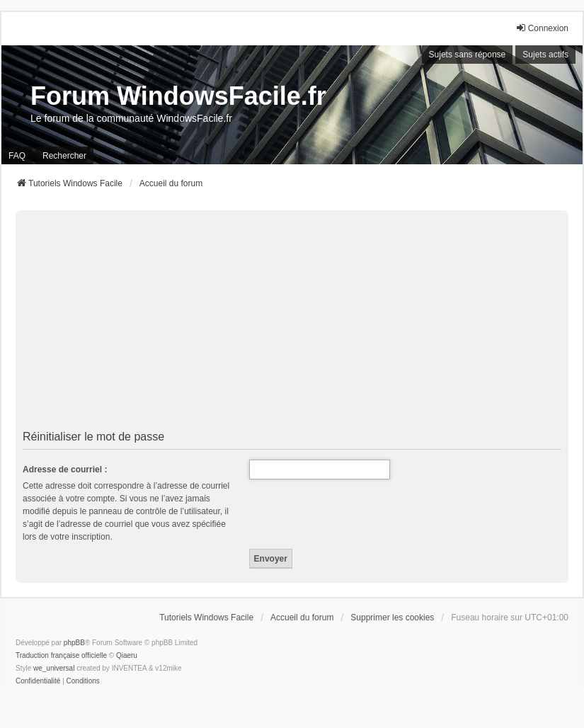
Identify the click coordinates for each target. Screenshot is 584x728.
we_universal (54, 668)
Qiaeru (127, 655)
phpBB (74, 643)
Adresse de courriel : (65, 470)
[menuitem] (38, 681)
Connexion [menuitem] (542, 28)
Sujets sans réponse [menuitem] (468, 55)
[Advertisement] (292, 320)
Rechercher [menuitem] (64, 156)
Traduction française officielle (61, 655)
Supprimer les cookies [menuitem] (392, 618)
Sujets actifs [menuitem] (545, 55)
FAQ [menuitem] (17, 156)
